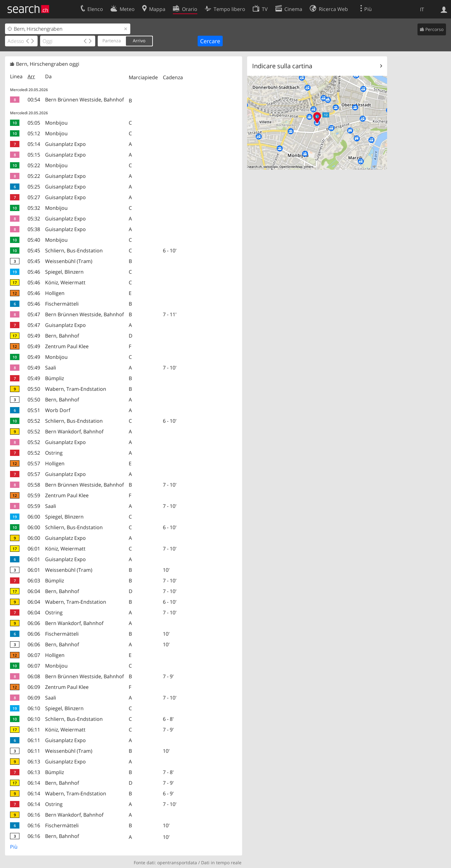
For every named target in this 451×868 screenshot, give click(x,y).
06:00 (34, 517)
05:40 (34, 240)
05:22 (34, 165)
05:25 (34, 187)
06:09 (34, 687)
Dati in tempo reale (221, 863)
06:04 (34, 591)
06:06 (34, 623)
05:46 (34, 272)
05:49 (34, 336)
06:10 (34, 708)
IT (422, 9)
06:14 (34, 783)
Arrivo (139, 41)
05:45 (34, 251)
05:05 (34, 123)
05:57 (34, 463)
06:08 (34, 676)
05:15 (34, 155)
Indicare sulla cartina (282, 66)
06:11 (34, 730)
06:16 (34, 815)
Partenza (112, 41)
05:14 (34, 144)
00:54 (34, 100)
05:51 (34, 410)
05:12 (34, 133)
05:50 (34, 389)
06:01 (34, 549)
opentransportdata (177, 863)
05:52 (34, 421)
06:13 (34, 762)
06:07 (34, 655)
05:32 (34, 208)
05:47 (34, 314)
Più (14, 847)
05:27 (34, 197)
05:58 (34, 485)
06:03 (34, 581)
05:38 (34, 229)
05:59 (34, 495)
